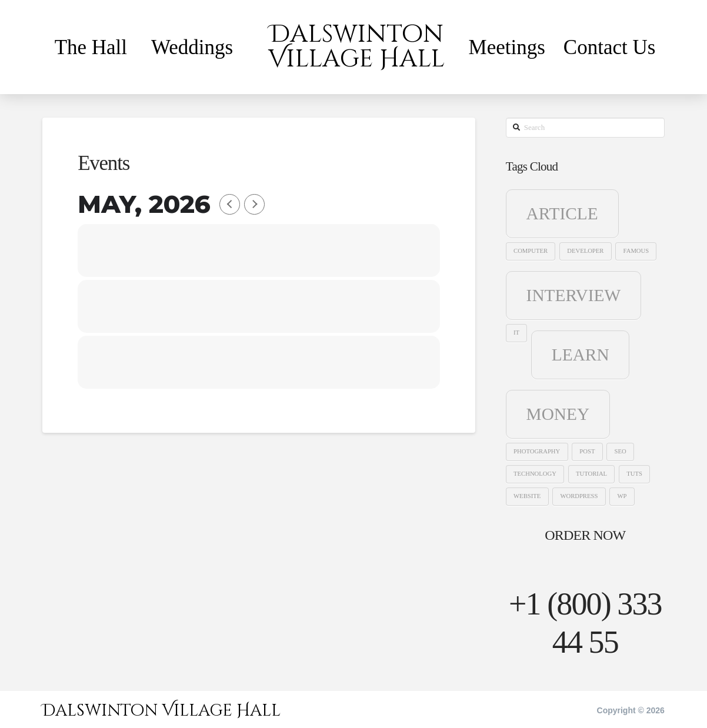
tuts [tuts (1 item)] (634, 474)
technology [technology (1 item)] (535, 474)
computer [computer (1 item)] (531, 251)
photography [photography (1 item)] (537, 451)
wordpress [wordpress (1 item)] (579, 496)
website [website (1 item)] (527, 496)
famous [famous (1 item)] (636, 251)
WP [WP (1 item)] (622, 496)
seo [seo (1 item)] (621, 451)
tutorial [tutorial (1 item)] (591, 474)
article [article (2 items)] (562, 213)
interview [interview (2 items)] (574, 295)
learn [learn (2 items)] (581, 355)
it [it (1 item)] (516, 333)
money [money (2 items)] (558, 414)
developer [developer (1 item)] (585, 251)
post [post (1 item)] (587, 451)
